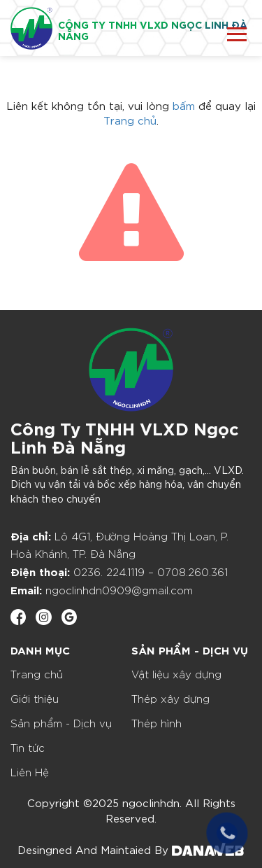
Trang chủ (130, 120)
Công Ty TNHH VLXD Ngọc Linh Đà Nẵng (125, 436)
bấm (184, 105)
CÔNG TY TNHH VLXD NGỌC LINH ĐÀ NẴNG (153, 30)
